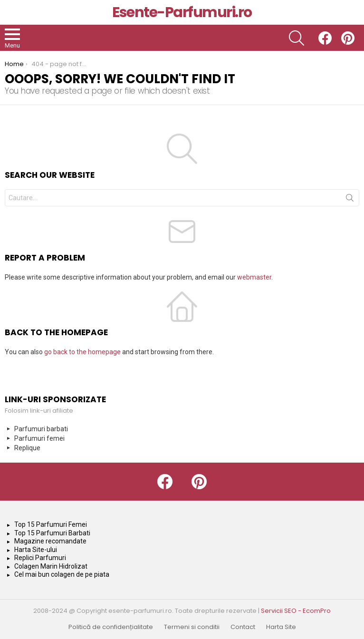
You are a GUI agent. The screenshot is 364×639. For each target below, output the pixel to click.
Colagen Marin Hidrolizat (51, 566)
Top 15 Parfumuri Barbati (52, 533)
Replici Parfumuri (40, 558)
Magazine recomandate (50, 541)
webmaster (254, 277)
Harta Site (281, 627)
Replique (27, 448)
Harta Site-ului (36, 550)
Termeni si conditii (192, 627)
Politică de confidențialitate (111, 627)
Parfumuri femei (39, 438)
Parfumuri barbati (41, 429)
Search (350, 200)
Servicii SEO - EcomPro (296, 611)
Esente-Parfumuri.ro (182, 12)
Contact (243, 627)
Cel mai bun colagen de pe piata (62, 574)
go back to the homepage (82, 352)
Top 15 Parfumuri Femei (51, 524)
